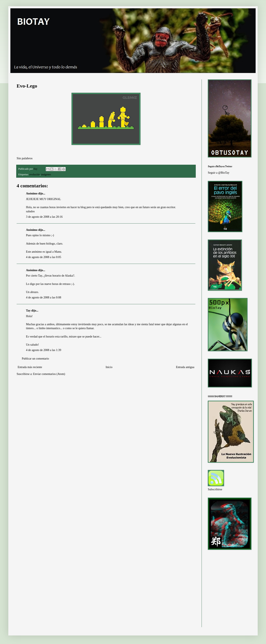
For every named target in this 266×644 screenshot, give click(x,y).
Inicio (109, 367)
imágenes (46, 174)
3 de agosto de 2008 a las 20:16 (44, 217)
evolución (35, 174)
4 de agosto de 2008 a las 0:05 (44, 257)
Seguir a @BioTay (219, 173)
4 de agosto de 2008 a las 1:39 (44, 350)
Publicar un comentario (35, 359)
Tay (28, 311)
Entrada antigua (185, 367)
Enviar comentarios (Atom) (49, 374)
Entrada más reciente (30, 367)
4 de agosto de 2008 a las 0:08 (44, 297)
